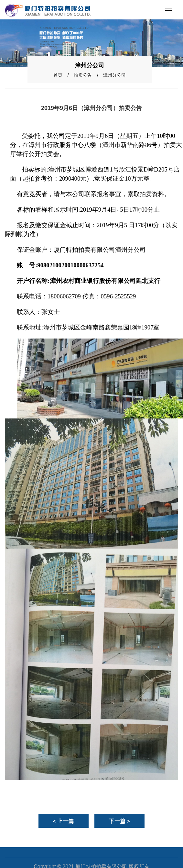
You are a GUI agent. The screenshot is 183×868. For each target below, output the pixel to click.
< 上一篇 (64, 821)
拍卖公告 (83, 75)
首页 (58, 75)
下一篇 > (119, 821)
